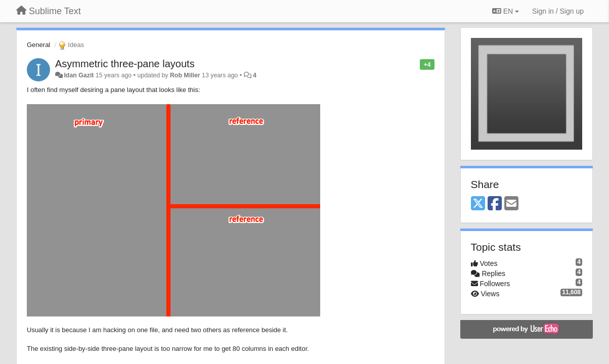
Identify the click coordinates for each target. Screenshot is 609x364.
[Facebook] (495, 204)
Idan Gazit (79, 75)
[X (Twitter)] (478, 204)
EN (506, 11)
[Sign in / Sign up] (558, 11)
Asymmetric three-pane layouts (125, 64)
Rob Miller (185, 75)
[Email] (511, 204)
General (38, 45)
